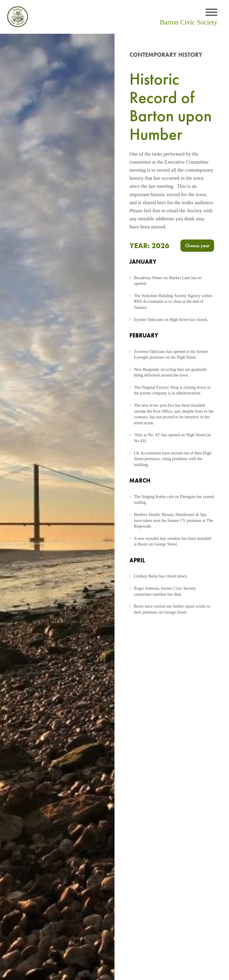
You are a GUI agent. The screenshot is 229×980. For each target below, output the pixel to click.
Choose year (197, 246)
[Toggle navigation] (211, 13)
